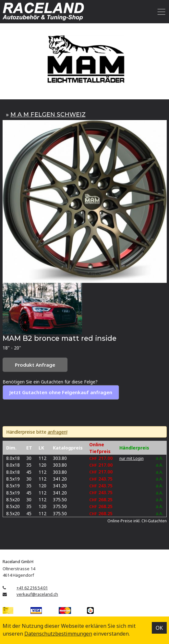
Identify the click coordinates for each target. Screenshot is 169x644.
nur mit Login (132, 458)
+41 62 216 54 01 (32, 588)
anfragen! (58, 432)
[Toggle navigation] (160, 12)
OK (159, 628)
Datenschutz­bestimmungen (58, 634)
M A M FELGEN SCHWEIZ (48, 115)
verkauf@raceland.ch (37, 594)
